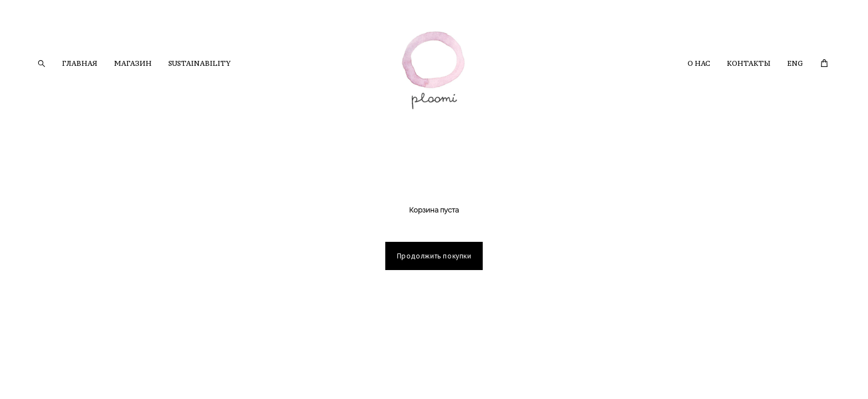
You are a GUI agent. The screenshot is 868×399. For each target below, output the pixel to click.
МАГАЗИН (133, 63)
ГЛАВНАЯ (80, 63)
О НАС (699, 63)
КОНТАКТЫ (749, 63)
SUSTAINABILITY (200, 63)
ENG (795, 63)
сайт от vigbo (58, 374)
